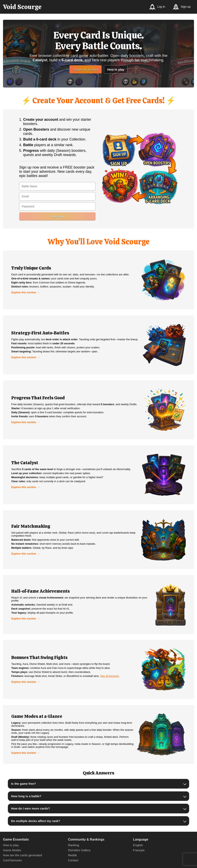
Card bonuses (12, 860)
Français (139, 850)
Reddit (72, 855)
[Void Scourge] (22, 7)
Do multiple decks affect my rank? (36, 821)
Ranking (74, 845)
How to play (116, 69)
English (138, 845)
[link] (98, 280)
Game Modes (12, 850)
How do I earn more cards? (31, 808)
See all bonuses (109, 676)
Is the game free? (23, 784)
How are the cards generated (22, 855)
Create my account (86, 69)
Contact (73, 860)
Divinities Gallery (79, 850)
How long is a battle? (26, 796)
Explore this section (24, 292)
